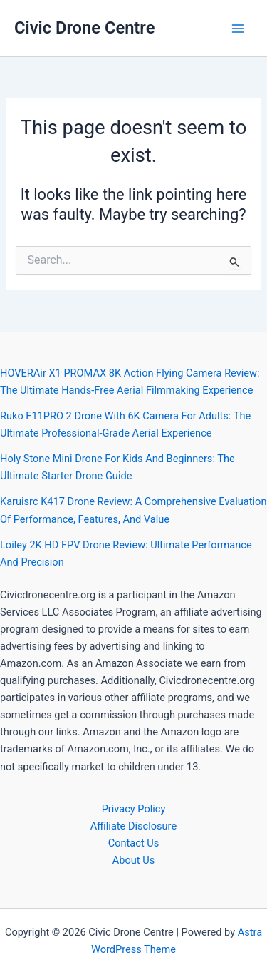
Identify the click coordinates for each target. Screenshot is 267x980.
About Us (133, 860)
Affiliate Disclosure (133, 826)
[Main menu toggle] (238, 29)
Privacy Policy (134, 809)
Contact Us (134, 843)
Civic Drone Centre (84, 28)
